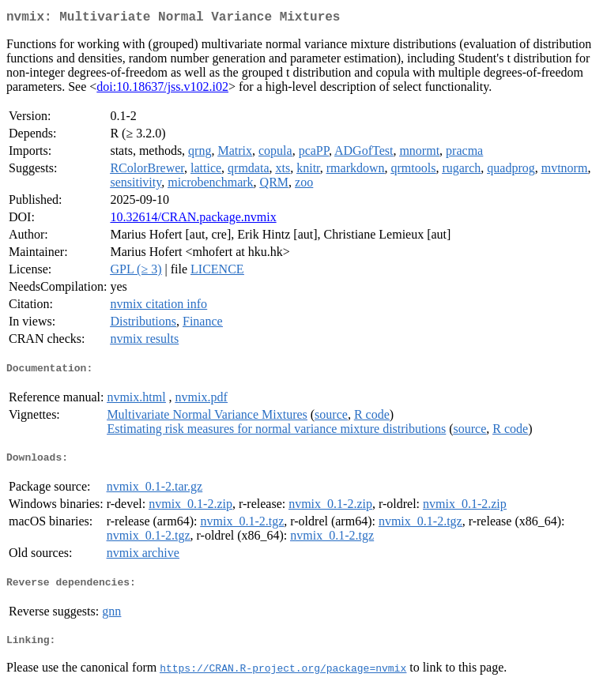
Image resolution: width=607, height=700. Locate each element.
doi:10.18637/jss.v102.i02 (162, 90)
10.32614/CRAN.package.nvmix (193, 220)
